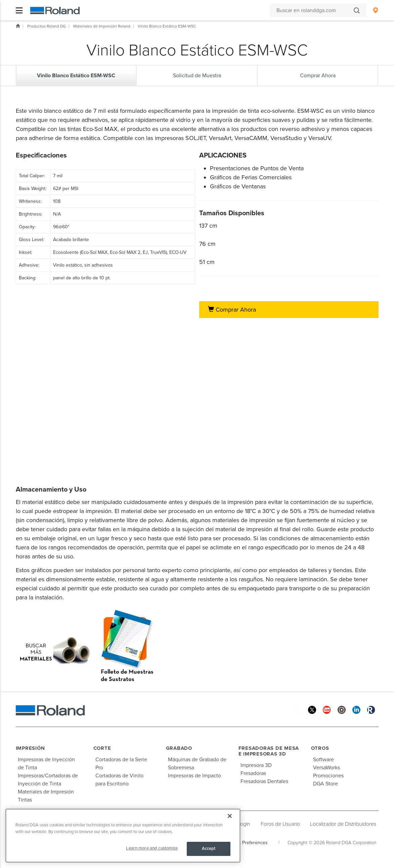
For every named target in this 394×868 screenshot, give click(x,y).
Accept (209, 849)
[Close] (230, 816)
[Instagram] (342, 709)
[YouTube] (327, 709)
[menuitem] (375, 10)
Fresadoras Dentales (264, 781)
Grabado (179, 748)
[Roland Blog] (371, 709)
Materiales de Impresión (46, 792)
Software (323, 760)
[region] (123, 836)
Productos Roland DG (47, 26)
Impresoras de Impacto (194, 776)
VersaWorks (326, 768)
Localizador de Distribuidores (343, 824)
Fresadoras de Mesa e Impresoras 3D (269, 751)
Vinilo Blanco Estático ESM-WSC (167, 26)
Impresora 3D (256, 765)
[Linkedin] (356, 709)
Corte (102, 748)
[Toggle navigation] (19, 10)
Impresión (30, 748)
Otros (320, 748)
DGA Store (325, 784)
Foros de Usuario (280, 824)
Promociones (328, 776)
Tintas (25, 800)
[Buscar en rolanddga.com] (315, 10)
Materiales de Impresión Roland (102, 26)
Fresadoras (253, 773)
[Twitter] (312, 709)
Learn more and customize (152, 848)
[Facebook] (297, 709)
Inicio (18, 26)
